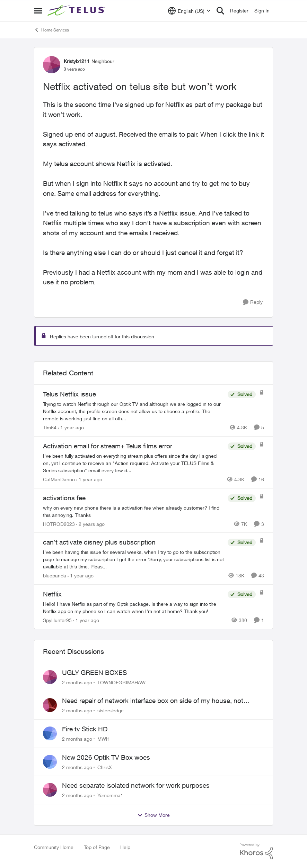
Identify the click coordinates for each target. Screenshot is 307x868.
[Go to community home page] (77, 11)
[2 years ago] (90, 524)
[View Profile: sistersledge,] (50, 705)
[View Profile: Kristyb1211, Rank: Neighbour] (52, 65)
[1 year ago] (71, 427)
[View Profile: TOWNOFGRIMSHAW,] (50, 677)
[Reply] (253, 302)
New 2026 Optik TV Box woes (106, 757)
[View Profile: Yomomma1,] (50, 790)
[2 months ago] (77, 682)
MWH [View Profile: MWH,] (103, 739)
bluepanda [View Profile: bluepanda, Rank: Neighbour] (55, 575)
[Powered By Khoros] (256, 851)
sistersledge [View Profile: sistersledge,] (111, 710)
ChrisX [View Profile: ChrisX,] (105, 767)
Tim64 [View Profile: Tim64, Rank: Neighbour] (50, 427)
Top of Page (97, 847)
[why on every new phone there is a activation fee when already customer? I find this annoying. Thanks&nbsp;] (134, 511)
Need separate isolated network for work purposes (136, 785)
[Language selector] (189, 11)
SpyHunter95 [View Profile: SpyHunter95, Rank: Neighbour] (57, 620)
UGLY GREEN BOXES (94, 673)
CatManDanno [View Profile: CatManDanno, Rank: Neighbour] (59, 479)
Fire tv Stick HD (85, 729)
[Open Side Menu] (38, 11)
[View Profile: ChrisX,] (50, 762)
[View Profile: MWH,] (50, 733)
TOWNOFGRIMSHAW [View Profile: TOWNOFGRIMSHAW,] (121, 682)
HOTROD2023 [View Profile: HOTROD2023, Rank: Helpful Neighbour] (59, 524)
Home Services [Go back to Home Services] (51, 30)
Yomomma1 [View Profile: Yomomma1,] (110, 795)
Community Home (54, 847)
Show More (153, 815)
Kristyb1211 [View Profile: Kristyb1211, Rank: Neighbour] (77, 61)
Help (125, 847)
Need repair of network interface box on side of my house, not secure (153, 701)
